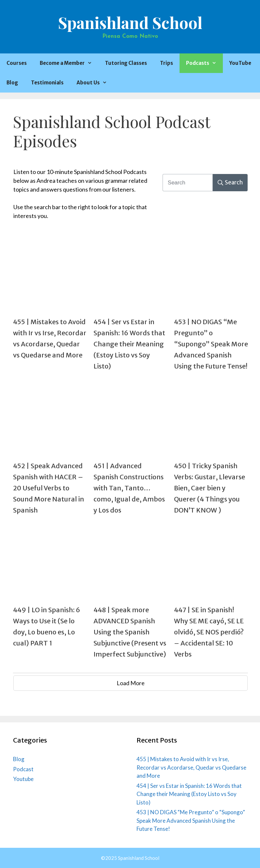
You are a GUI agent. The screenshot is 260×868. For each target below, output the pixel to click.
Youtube (23, 779)
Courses (17, 63)
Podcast (23, 769)
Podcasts (204, 63)
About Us (95, 83)
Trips (166, 63)
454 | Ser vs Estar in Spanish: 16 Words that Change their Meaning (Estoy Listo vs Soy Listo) (129, 344)
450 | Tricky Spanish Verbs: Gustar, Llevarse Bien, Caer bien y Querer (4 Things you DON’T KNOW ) (209, 488)
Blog (12, 83)
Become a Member (69, 63)
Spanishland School (130, 22)
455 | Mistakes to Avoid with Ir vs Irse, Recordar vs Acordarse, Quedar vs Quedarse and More (191, 767)
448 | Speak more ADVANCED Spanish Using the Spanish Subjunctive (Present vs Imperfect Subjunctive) (130, 632)
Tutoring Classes (126, 63)
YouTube (240, 63)
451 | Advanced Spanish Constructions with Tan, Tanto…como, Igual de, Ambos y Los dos (129, 488)
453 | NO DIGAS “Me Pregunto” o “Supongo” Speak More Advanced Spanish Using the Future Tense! (211, 344)
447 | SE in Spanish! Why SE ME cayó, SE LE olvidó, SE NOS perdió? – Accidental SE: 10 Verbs (209, 632)
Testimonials (47, 83)
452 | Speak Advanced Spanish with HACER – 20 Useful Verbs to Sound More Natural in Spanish (49, 488)
